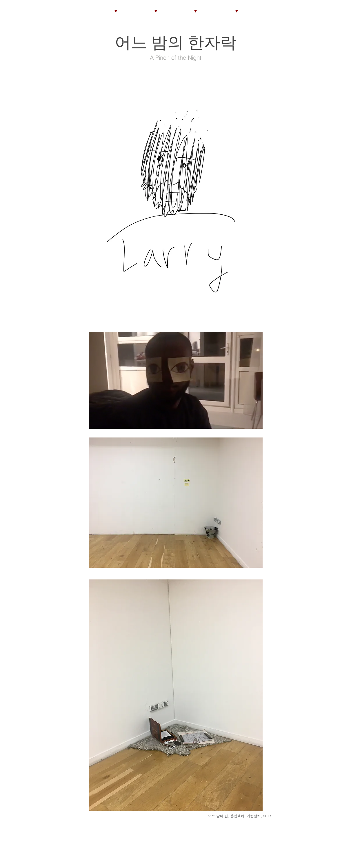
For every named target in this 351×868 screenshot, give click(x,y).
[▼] (156, 11)
